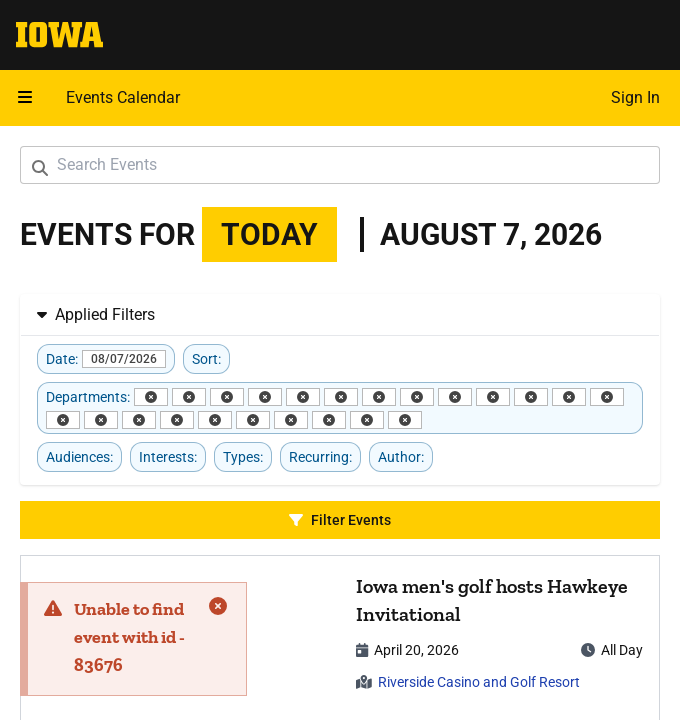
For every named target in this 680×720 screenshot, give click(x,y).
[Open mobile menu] (25, 98)
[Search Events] (340, 165)
